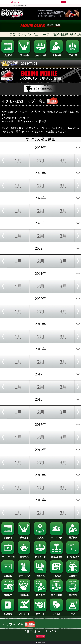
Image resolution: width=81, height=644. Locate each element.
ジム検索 (57, 575)
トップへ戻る (18, 624)
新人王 (40, 537)
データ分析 (24, 575)
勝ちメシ (40, 613)
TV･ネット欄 (8, 556)
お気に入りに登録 (40, 637)
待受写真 (40, 575)
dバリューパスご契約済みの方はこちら (19, 5)
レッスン (57, 613)
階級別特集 (57, 556)
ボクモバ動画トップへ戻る (24, 101)
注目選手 (73, 575)
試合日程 (8, 54)
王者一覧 (73, 54)
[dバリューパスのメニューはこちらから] (68, 2)
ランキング (57, 537)
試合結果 (24, 54)
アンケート (24, 613)
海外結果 (24, 594)
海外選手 (40, 594)
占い (73, 613)
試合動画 (8, 575)
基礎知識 (8, 613)
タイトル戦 (40, 54)
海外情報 (73, 594)
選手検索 (57, 54)
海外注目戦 (57, 594)
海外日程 (8, 594)
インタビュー (73, 556)
